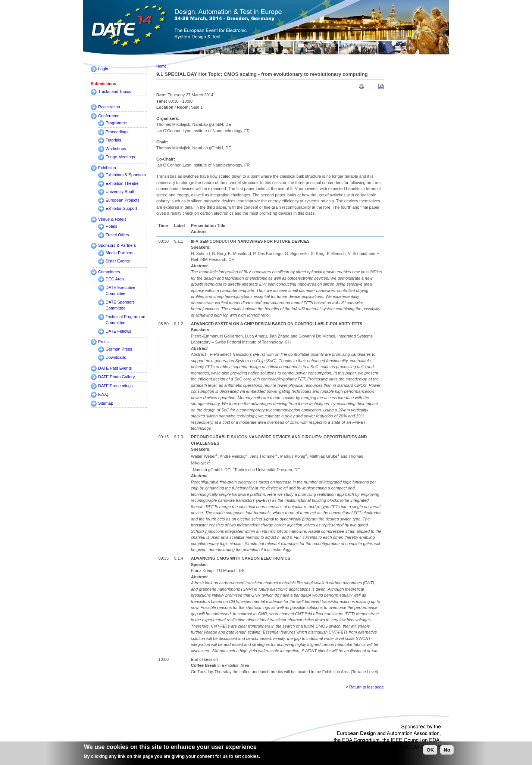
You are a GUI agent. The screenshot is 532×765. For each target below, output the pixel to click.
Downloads (116, 357)
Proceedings (117, 132)
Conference (109, 116)
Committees (109, 272)
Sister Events (118, 261)
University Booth (121, 192)
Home (161, 66)
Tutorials (113, 140)
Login (103, 69)
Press (103, 342)
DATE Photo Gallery (116, 377)
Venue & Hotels (112, 219)
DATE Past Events (115, 368)
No (447, 751)
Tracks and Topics (115, 91)
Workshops (116, 149)
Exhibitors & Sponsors (126, 175)
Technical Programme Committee (125, 320)
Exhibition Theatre (122, 183)
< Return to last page (365, 687)
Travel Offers (117, 235)
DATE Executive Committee (120, 291)
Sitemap (106, 403)
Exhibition (107, 168)
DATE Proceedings (115, 386)
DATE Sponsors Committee (120, 305)
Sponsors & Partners (117, 245)
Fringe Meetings (120, 157)
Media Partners (120, 253)
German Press (119, 349)
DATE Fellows (118, 331)
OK (430, 751)
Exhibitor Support (121, 208)
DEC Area (115, 279)
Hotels (111, 226)
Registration (109, 107)
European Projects (123, 200)
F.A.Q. (104, 394)
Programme (116, 123)
